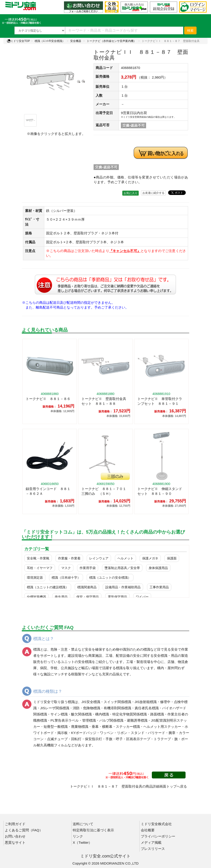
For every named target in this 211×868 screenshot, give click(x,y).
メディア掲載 (151, 842)
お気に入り (130, 193)
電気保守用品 (117, 597)
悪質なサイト (15, 842)
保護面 (172, 558)
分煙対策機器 (36, 597)
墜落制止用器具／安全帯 (122, 568)
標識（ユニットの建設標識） (48, 587)
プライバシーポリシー (158, 836)
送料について (83, 824)
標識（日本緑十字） (66, 578)
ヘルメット (125, 558)
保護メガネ (150, 558)
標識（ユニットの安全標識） (110, 578)
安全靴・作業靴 (38, 558)
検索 (190, 30)
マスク (66, 568)
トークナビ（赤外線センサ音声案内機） (111, 41)
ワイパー (142, 597)
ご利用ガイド (15, 824)
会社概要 (148, 830)
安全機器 (76, 41)
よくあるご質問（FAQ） (24, 830)
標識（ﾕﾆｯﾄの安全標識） (50, 41)
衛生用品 (61, 597)
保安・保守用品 (88, 597)
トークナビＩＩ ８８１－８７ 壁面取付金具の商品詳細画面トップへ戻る (128, 786)
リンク (78, 836)
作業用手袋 (88, 568)
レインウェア (99, 558)
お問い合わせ (15, 836)
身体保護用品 (158, 568)
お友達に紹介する (153, 193)
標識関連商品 (87, 587)
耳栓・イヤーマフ (40, 568)
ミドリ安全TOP (18, 41)
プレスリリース (153, 849)
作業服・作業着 (69, 558)
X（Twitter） (82, 842)
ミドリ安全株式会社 (156, 824)
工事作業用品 (159, 587)
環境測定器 (35, 578)
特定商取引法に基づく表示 (93, 830)
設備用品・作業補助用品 (123, 587)
